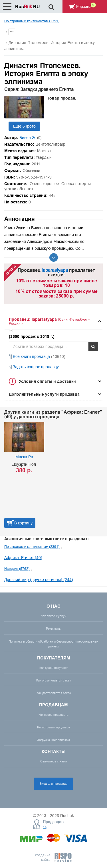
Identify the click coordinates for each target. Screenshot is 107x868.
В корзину (23, 523)
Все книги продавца (32, 356)
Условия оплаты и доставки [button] (47, 381)
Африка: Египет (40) (23, 558)
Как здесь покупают (54, 668)
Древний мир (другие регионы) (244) (39, 580)
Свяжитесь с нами (54, 761)
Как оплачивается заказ (53, 680)
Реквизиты (54, 629)
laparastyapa (55, 270)
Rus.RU (28, 7)
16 (45, 827)
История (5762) (17, 569)
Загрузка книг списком (53, 740)
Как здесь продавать (53, 715)
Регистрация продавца (53, 727)
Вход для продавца (53, 784)
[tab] (53, 321)
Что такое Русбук (54, 616)
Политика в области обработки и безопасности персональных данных (53, 644)
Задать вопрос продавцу (36, 367)
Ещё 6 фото (24, 126)
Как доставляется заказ (54, 693)
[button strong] (53, 321)
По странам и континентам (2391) (32, 21)
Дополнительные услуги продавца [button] (44, 394)
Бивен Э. (28, 138)
